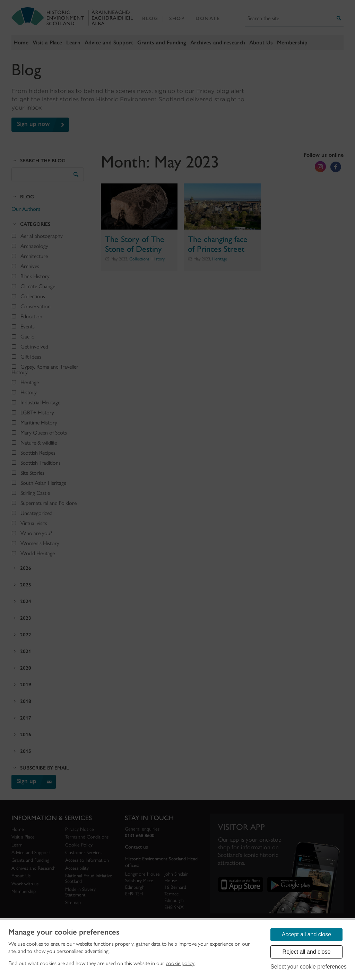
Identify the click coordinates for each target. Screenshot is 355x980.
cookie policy (180, 963)
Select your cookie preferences (309, 967)
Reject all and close (307, 952)
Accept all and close (306, 934)
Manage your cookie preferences (64, 932)
